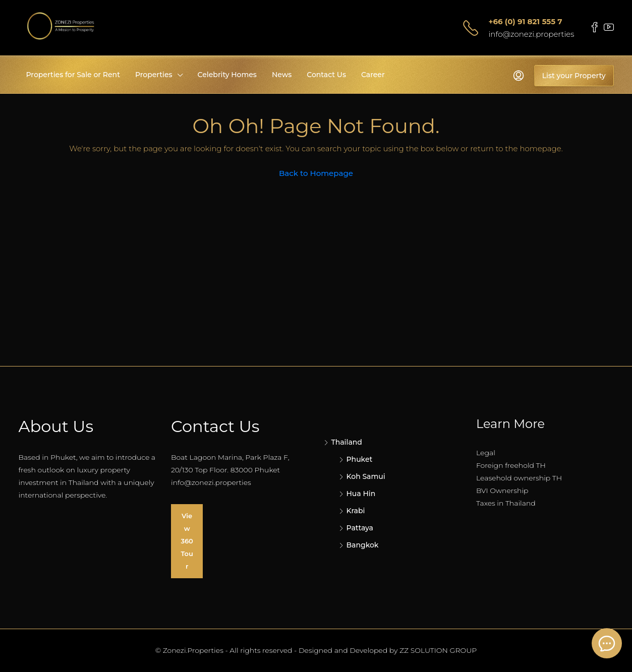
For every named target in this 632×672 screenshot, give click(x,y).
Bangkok (363, 545)
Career (373, 75)
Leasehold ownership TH (519, 478)
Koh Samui (366, 476)
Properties (154, 75)
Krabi (356, 511)
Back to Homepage (316, 173)
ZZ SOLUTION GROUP (438, 650)
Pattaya (360, 528)
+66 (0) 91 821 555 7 (525, 21)
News (282, 75)
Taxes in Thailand (506, 503)
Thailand (347, 442)
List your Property (574, 76)
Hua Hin (361, 494)
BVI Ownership (502, 491)
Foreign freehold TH (511, 465)
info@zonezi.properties (531, 34)
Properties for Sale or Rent (73, 75)
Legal (486, 453)
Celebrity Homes (227, 75)
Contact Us (326, 75)
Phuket (360, 459)
